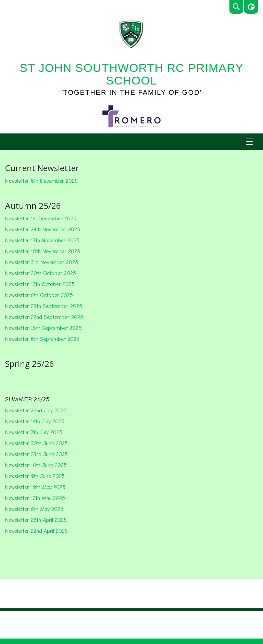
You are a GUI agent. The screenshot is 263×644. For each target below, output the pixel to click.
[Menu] (249, 142)
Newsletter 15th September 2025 (43, 328)
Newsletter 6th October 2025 (39, 295)
